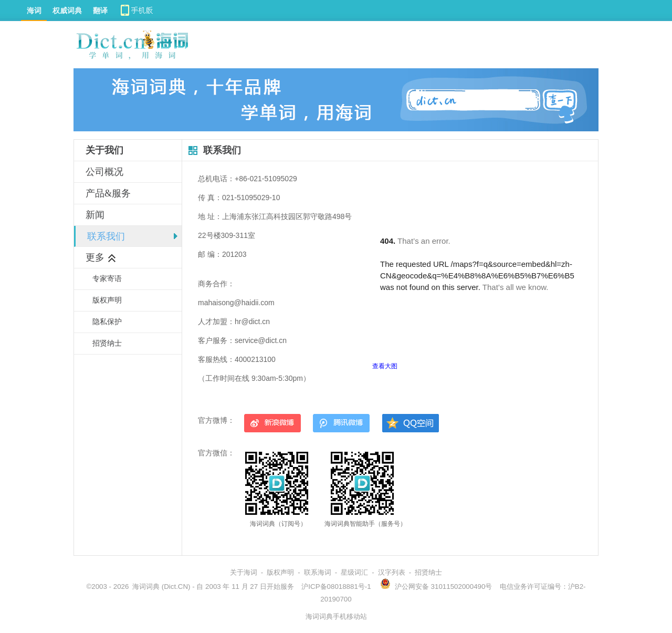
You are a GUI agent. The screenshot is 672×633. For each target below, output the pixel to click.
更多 (101, 257)
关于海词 (244, 572)
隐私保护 (107, 322)
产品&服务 (108, 193)
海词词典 (146, 587)
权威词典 (67, 11)
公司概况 (104, 172)
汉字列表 (392, 572)
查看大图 (385, 366)
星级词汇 (354, 572)
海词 (34, 11)
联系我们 (106, 236)
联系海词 (318, 572)
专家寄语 (107, 279)
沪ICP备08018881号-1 (336, 587)
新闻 (95, 215)
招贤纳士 (107, 343)
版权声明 (107, 300)
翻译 (100, 11)
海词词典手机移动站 (336, 616)
